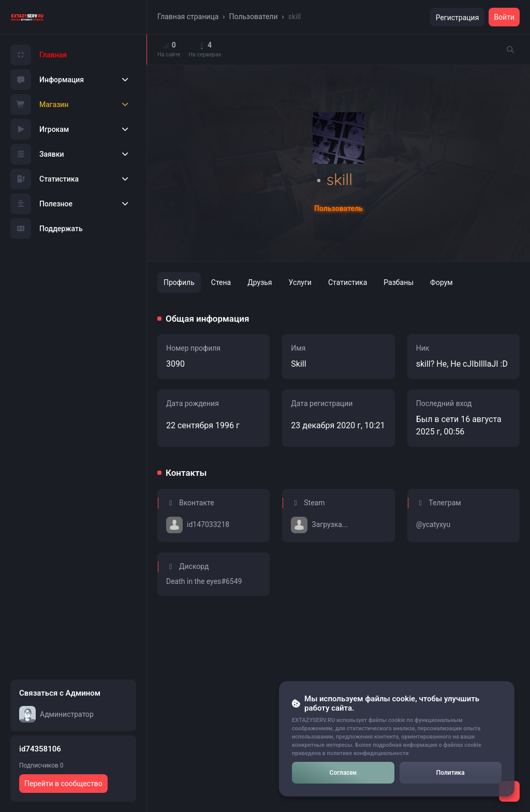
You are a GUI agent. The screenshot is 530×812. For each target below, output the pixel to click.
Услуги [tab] (300, 282)
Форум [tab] (441, 282)
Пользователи (254, 17)
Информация (47, 80)
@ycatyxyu (433, 524)
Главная (39, 55)
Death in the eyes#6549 (204, 581)
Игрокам (40, 129)
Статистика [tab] (348, 282)
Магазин (39, 104)
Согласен (343, 773)
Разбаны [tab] (399, 282)
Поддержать (47, 229)
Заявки (37, 154)
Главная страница (188, 17)
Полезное (41, 204)
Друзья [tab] (260, 282)
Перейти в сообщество (63, 784)
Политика (451, 773)
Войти (504, 17)
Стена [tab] (221, 282)
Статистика (45, 179)
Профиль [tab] (179, 282)
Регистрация (458, 18)
